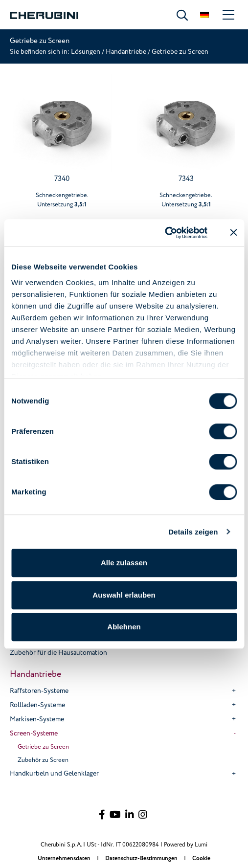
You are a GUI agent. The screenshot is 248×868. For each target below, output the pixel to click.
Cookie (201, 858)
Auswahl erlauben (124, 595)
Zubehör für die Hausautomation (58, 653)
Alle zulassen (124, 563)
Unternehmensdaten (65, 858)
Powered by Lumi (186, 845)
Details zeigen (193, 532)
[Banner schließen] (233, 233)
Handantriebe (126, 52)
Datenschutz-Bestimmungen (142, 858)
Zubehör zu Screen (43, 760)
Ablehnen (124, 627)
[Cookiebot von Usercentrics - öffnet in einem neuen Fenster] (165, 233)
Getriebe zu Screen (43, 747)
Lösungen (86, 52)
